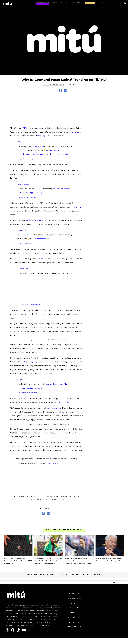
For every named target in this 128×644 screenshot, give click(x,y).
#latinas (21, 193)
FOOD (72, 3)
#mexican (22, 388)
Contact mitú (74, 627)
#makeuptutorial (54, 150)
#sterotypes (30, 193)
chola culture (63, 402)
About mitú (73, 594)
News (54, 3)
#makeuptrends (61, 154)
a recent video (54, 408)
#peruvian (31, 388)
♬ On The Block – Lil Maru (26, 243)
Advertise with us (77, 622)
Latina (21, 496)
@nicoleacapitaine (23, 184)
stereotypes (42, 136)
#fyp (38, 388)
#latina (50, 154)
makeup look (74, 132)
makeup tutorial (72, 496)
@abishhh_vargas (31, 362)
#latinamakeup (39, 154)
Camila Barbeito (54, 85)
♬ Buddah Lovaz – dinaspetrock (27, 197)
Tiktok (47, 499)
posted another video (35, 220)
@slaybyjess (21, 142)
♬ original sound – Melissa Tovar (30, 304)
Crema (86, 574)
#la (42, 388)
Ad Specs (72, 617)
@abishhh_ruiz (22, 379)
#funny (39, 193)
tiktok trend (57, 499)
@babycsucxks (22, 230)
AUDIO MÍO (90, 3)
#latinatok (67, 189)
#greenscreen (38, 146)
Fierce (64, 574)
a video (40, 259)
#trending (57, 189)
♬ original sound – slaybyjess (26, 159)
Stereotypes (36, 499)
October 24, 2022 (52, 463)
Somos (97, 574)
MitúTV (75, 574)
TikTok (26, 128)
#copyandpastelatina (39, 239)
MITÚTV (101, 3)
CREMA (80, 3)
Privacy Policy (75, 599)
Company (72, 612)
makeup (58, 496)
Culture (63, 3)
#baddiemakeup (25, 154)
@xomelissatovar (26, 269)
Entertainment (43, 3)
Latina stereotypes (35, 496)
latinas (50, 496)
